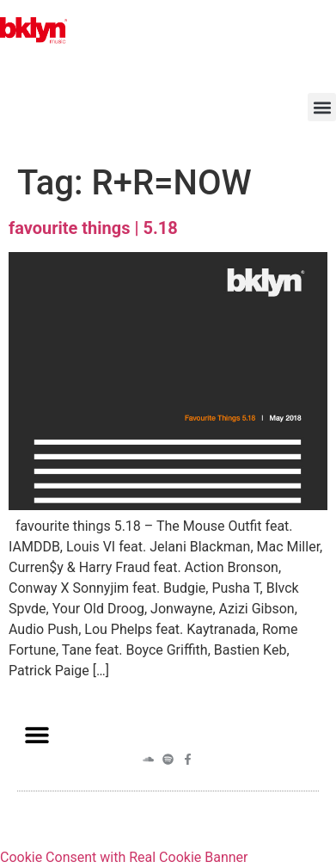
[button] (322, 107)
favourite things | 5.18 (93, 228)
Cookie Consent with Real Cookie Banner (124, 857)
